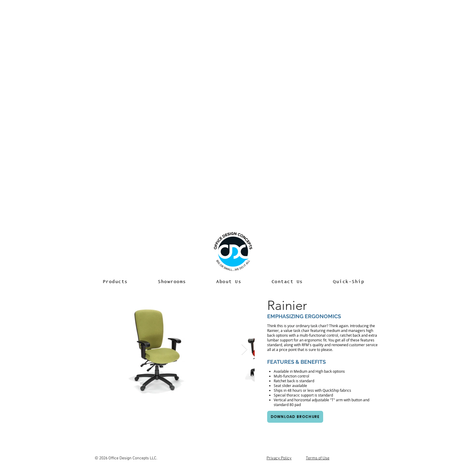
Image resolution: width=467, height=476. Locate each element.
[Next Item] (244, 350)
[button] (115, 282)
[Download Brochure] (295, 417)
